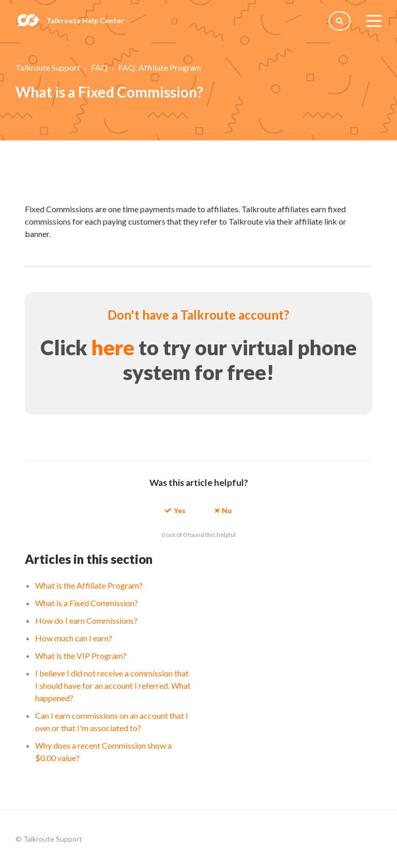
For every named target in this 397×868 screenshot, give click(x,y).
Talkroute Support (48, 67)
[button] (175, 510)
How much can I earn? (74, 638)
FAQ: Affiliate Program (160, 67)
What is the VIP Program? (81, 656)
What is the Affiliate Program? (89, 585)
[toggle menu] (374, 21)
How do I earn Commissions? (86, 620)
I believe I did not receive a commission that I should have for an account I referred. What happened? (113, 685)
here (113, 348)
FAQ (99, 67)
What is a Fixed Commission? (87, 603)
